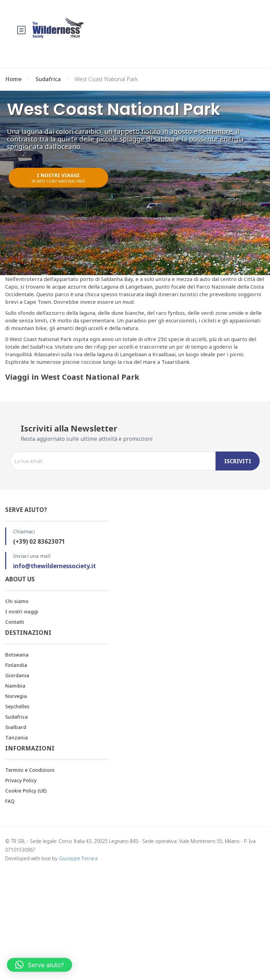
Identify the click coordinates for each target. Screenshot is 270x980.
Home (13, 79)
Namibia (15, 686)
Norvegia (16, 696)
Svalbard (16, 727)
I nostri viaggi (22, 612)
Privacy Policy (21, 780)
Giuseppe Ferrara (78, 858)
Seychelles (17, 706)
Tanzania (17, 738)
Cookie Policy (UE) (26, 791)
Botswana (17, 655)
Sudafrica (48, 79)
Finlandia (16, 665)
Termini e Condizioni (30, 770)
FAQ (10, 801)
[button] (39, 965)
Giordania (17, 675)
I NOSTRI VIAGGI (58, 178)
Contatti (15, 622)
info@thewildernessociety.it (54, 566)
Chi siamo (17, 601)
